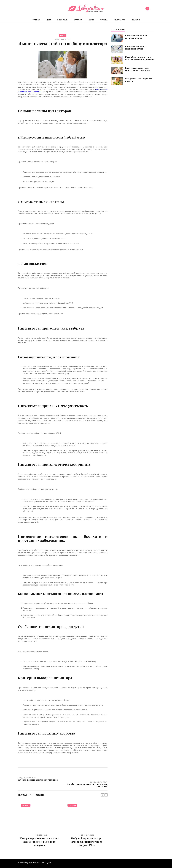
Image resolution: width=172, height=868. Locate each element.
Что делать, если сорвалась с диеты (139, 80)
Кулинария (120, 20)
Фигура (104, 20)
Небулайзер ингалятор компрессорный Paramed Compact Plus (86, 837)
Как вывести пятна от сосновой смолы (136, 37)
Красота (78, 20)
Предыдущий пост (40, 779)
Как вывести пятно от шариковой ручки (136, 47)
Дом (49, 20)
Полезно (136, 20)
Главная (36, 20)
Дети (91, 20)
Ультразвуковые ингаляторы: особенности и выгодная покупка (39, 837)
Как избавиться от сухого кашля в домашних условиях (140, 58)
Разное (63, 35)
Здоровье (62, 20)
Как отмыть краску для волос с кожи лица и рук (138, 69)
